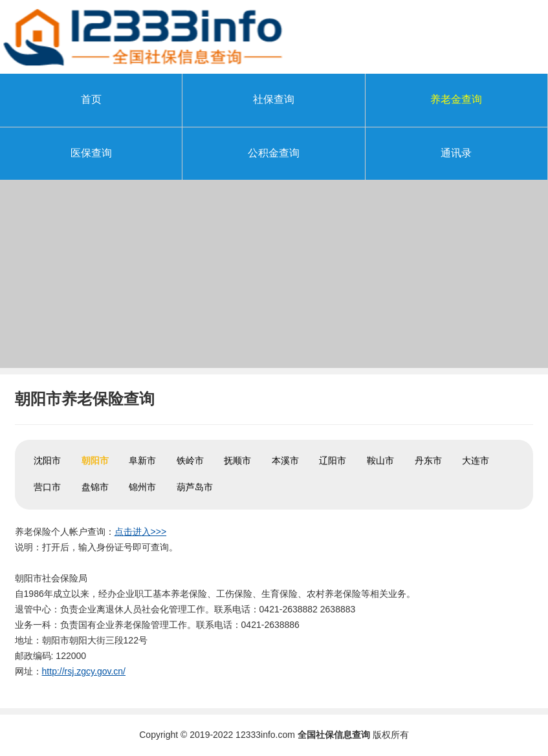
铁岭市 (190, 460)
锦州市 (142, 487)
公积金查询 (274, 153)
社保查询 (274, 99)
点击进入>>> (141, 532)
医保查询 (91, 153)
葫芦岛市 (195, 487)
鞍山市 (380, 460)
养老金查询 (456, 99)
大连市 (476, 460)
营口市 (47, 487)
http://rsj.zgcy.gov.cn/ (84, 671)
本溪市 (285, 460)
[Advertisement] (274, 277)
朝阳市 (95, 460)
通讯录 (456, 153)
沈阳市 (47, 460)
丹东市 (428, 460)
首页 (91, 99)
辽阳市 (333, 460)
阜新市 (142, 460)
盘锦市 (95, 487)
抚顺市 (237, 460)
